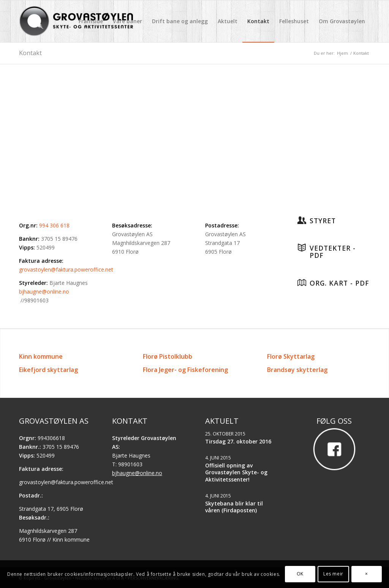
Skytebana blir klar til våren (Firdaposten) (234, 507)
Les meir (333, 574)
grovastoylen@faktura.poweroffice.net (66, 269)
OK (300, 574)
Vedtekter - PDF (333, 252)
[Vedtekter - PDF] (302, 248)
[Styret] (302, 220)
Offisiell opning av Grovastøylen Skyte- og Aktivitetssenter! (236, 472)
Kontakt (30, 53)
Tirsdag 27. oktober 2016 (238, 441)
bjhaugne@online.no (44, 292)
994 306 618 (54, 225)
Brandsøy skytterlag (297, 370)
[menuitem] (91, 21)
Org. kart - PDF (339, 283)
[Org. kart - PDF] (302, 283)
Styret (323, 221)
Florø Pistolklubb (168, 356)
